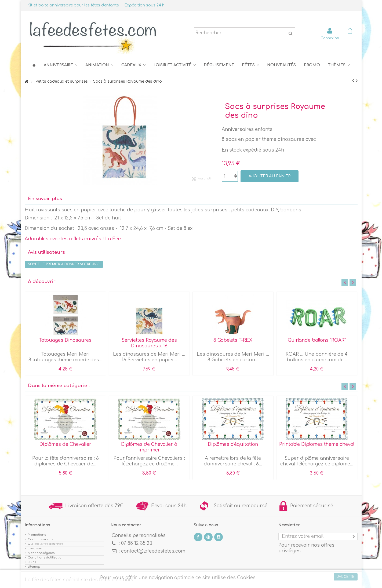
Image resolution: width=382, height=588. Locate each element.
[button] (251, 65)
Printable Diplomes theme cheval (317, 444)
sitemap (34, 567)
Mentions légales (41, 553)
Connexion (330, 38)
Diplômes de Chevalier (65, 444)
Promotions (37, 535)
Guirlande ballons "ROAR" (317, 340)
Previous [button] (345, 282)
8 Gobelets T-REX (233, 340)
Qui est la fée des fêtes (45, 544)
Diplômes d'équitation (233, 444)
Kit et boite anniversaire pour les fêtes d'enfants (73, 5)
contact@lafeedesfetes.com (153, 551)
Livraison (35, 548)
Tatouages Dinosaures (65, 340)
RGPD (32, 562)
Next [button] (353, 282)
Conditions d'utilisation (46, 558)
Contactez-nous (40, 539)
